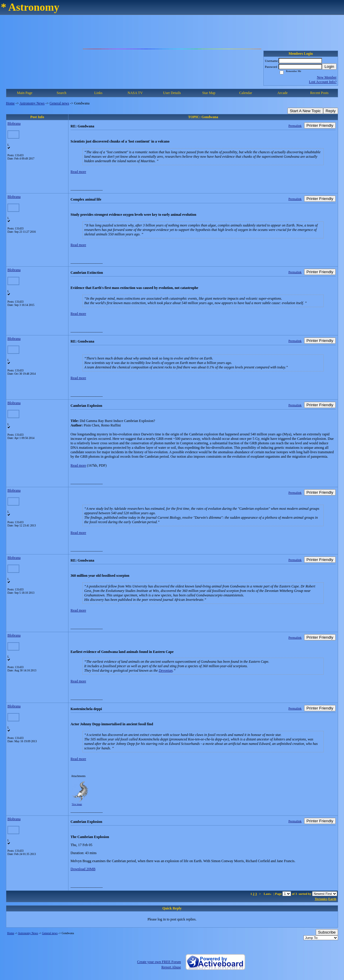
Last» (268, 894)
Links (98, 93)
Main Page (25, 93)
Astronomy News (32, 103)
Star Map (209, 93)
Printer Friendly (320, 125)
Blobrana (14, 124)
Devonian (166, 670)
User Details (172, 93)
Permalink (295, 126)
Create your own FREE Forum (159, 962)
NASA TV (135, 93)
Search (61, 93)
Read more (78, 172)
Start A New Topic (305, 111)
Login (329, 67)
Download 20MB (83, 869)
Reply (331, 111)
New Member (327, 77)
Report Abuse (171, 967)
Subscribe (327, 932)
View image (77, 804)
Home (10, 103)
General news (60, 103)
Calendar (246, 93)
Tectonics (321, 899)
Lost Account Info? (323, 82)
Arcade (283, 93)
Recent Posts (319, 93)
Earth (332, 899)
